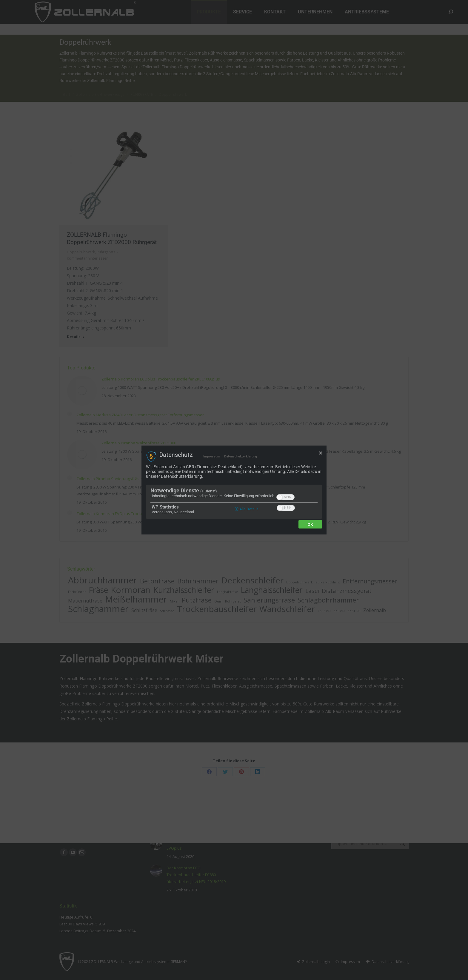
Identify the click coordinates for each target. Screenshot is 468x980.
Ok (310, 524)
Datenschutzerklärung (241, 456)
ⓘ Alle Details (247, 509)
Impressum (212, 456)
